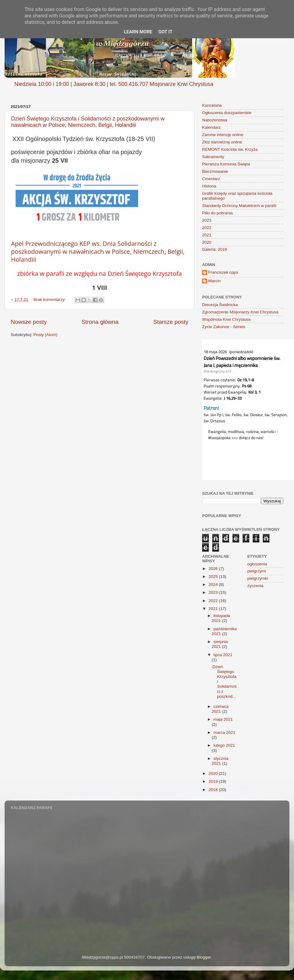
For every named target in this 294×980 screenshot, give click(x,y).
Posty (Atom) (45, 335)
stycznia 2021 (220, 761)
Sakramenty (213, 157)
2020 (207, 242)
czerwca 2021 (220, 709)
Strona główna (100, 322)
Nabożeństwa (215, 120)
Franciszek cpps (223, 272)
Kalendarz (211, 127)
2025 (214, 577)
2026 (214, 569)
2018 (214, 790)
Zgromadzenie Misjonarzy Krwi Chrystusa (240, 312)
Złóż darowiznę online (222, 142)
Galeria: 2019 (215, 249)
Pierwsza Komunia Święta (226, 164)
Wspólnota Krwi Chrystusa (226, 319)
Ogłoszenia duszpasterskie (227, 113)
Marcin (215, 281)
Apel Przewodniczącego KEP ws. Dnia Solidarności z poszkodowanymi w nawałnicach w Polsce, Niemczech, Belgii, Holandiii (98, 251)
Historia (209, 186)
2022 (207, 228)
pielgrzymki (258, 578)
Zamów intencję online (223, 135)
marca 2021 (224, 732)
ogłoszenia (257, 564)
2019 (214, 781)
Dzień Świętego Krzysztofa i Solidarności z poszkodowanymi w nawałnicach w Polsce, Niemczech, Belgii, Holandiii (88, 122)
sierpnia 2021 (220, 644)
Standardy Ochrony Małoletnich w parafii (239, 206)
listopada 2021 (221, 618)
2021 (207, 235)
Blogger (204, 957)
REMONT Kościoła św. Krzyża (230, 149)
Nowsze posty (29, 322)
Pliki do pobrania (217, 213)
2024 (214, 584)
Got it (165, 32)
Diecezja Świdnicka (220, 305)
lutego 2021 (224, 745)
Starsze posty (171, 322)
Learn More (138, 32)
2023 (207, 220)
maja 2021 (223, 719)
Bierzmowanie (215, 171)
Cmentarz (211, 179)
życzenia (256, 586)
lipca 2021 (223, 655)
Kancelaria (212, 105)
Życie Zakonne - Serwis (224, 327)
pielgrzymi (257, 571)
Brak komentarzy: (50, 300)
